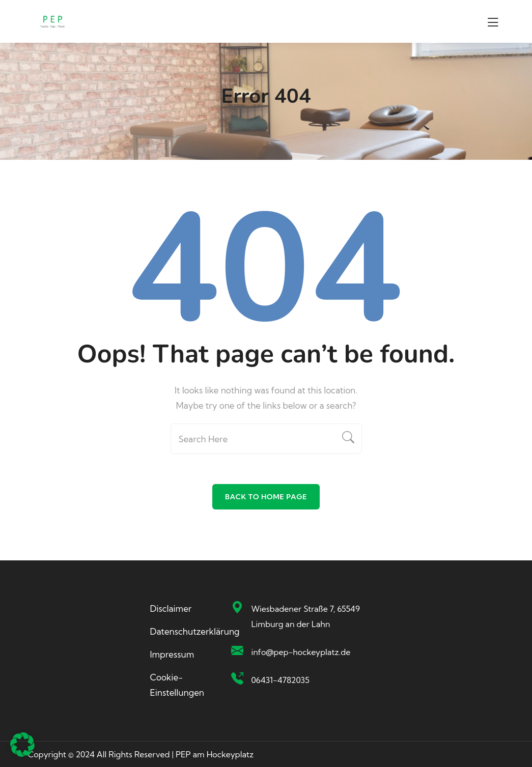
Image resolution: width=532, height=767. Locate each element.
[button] (22, 745)
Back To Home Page (266, 497)
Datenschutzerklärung (195, 631)
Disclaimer (171, 608)
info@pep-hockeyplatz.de (301, 652)
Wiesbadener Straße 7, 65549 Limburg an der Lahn (305, 616)
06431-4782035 (280, 680)
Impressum (172, 654)
